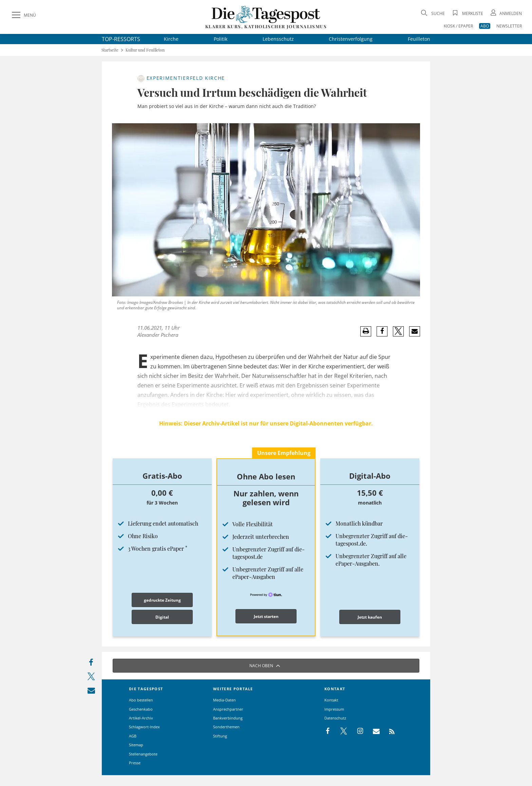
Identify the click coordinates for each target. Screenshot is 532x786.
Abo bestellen (141, 700)
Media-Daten (224, 700)
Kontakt (331, 700)
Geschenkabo (141, 709)
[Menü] (23, 15)
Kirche (171, 39)
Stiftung (220, 736)
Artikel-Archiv (141, 718)
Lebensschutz (278, 39)
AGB (133, 736)
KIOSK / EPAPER (458, 26)
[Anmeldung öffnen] (506, 13)
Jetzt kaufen (370, 617)
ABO (485, 26)
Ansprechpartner (228, 709)
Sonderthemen (226, 727)
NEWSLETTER (509, 26)
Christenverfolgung (351, 39)
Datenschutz (335, 718)
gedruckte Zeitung (162, 600)
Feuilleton (419, 39)
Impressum (334, 709)
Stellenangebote (143, 754)
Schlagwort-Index (144, 727)
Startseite (110, 50)
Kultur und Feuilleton (145, 50)
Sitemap (136, 745)
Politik (221, 39)
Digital (162, 617)
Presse (135, 763)
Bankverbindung (228, 718)
